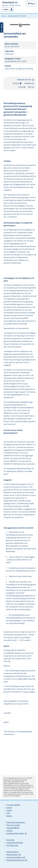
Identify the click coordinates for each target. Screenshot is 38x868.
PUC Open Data (12, 845)
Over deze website (13, 805)
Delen (31, 87)
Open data (10, 840)
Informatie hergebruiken (16, 822)
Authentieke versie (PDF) (25, 80)
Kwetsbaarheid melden (15, 833)
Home (4, 16)
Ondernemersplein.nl (14, 857)
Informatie (17, 83)
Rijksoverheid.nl (12, 855)
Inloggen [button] (6, 9)
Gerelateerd (29, 83)
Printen (22, 87)
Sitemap (10, 831)
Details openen (2, 27)
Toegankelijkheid (13, 828)
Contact (9, 808)
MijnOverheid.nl (12, 852)
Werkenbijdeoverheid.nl (15, 860)
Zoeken (9, 816)
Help (8, 813)
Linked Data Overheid (15, 843)
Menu (33, 4)
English (9, 810)
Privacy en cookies (13, 825)
